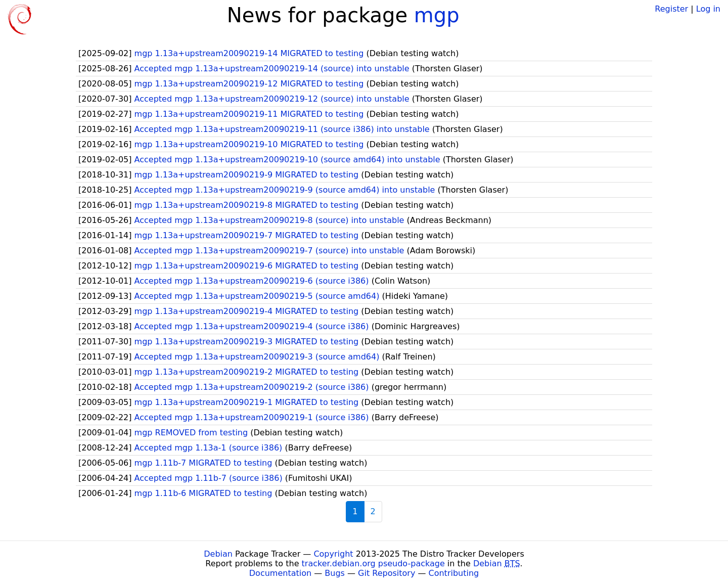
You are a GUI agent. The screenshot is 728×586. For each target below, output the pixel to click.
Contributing (454, 573)
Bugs (335, 573)
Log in (708, 9)
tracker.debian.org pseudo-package (373, 564)
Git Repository (386, 573)
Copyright (333, 554)
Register (671, 9)
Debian (218, 554)
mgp (437, 15)
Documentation (280, 573)
